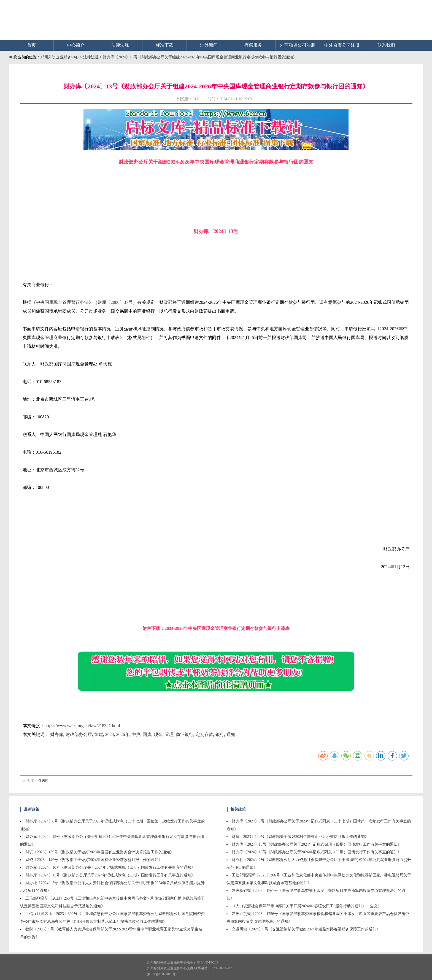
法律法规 (120, 45)
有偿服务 (253, 45)
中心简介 (76, 45)
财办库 (57, 734)
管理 (169, 734)
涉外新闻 (209, 45)
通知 (231, 734)
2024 (110, 734)
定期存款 (204, 734)
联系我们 (386, 45)
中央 (136, 734)
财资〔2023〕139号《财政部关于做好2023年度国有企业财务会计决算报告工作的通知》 (100, 852)
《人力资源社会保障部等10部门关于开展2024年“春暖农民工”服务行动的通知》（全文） (307, 906)
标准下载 (164, 45)
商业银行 (185, 734)
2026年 (123, 734)
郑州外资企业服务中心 (60, 57)
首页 (31, 45)
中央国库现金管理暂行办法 (62, 302)
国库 (147, 734)
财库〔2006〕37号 (115, 302)
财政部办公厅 (79, 734)
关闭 (43, 780)
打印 (28, 780)
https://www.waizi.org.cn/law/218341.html (82, 726)
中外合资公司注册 (342, 45)
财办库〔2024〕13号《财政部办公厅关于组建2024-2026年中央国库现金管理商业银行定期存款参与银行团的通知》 (200, 57)
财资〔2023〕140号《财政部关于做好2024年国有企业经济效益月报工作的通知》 (94, 860)
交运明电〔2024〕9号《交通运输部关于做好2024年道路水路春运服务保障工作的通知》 (306, 929)
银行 (220, 734)
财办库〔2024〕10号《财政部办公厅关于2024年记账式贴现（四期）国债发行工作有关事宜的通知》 (110, 867)
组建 (99, 734)
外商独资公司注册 (298, 45)
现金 (158, 734)
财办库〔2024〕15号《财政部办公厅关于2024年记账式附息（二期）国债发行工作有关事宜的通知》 (110, 875)
